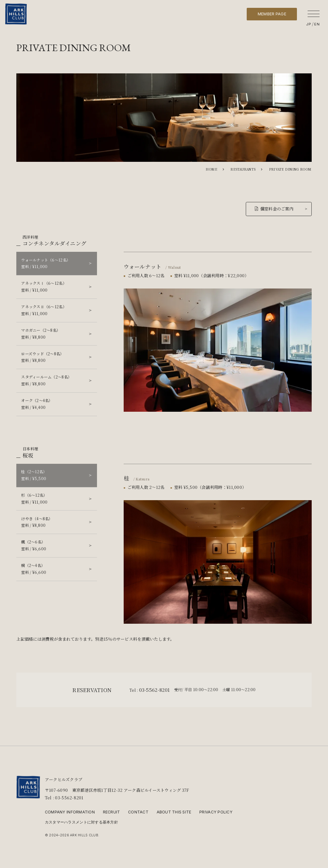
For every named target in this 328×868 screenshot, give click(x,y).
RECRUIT (112, 812)
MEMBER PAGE (272, 14)
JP (309, 24)
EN (317, 24)
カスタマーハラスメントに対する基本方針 (81, 822)
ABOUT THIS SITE (174, 812)
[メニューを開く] (314, 14)
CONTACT (138, 812)
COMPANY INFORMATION (70, 812)
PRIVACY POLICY (216, 812)
